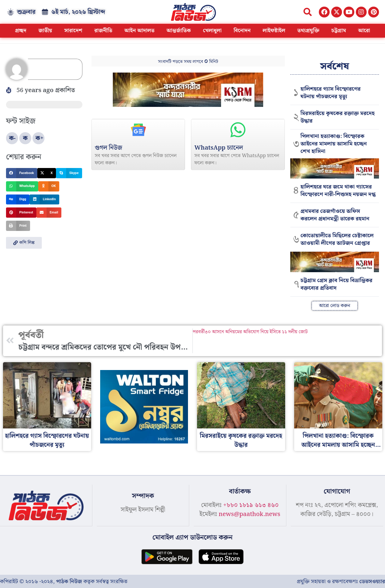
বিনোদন (242, 31)
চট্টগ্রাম (339, 31)
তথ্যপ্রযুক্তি (308, 31)
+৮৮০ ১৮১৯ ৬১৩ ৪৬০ (251, 505)
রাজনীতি (103, 31)
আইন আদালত (139, 31)
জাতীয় (45, 31)
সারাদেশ (73, 31)
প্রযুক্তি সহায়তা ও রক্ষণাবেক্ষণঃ (341, 581)
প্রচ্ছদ (21, 31)
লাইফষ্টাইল (274, 31)
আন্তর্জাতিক (179, 31)
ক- (12, 138)
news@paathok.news (249, 514)
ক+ (40, 138)
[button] (308, 12)
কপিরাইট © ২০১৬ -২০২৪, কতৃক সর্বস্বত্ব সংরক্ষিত (64, 581)
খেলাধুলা (212, 31)
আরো (364, 31)
